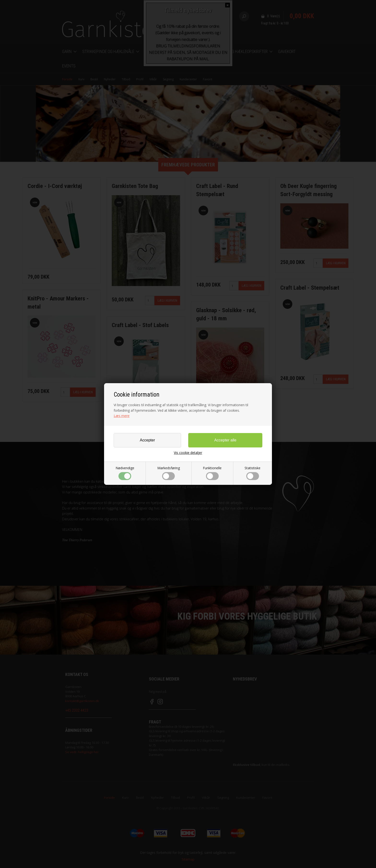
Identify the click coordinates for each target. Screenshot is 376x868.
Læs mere (122, 416)
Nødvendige (125, 473)
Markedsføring (169, 473)
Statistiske (253, 473)
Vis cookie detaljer (188, 453)
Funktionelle (212, 473)
